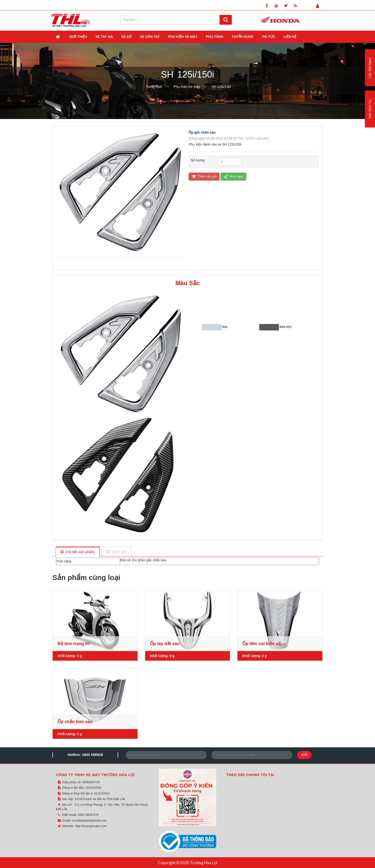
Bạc (230, 327)
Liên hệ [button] (290, 37)
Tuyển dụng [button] (243, 37)
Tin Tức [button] (269, 37)
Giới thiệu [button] (78, 37)
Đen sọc (287, 327)
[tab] (78, 552)
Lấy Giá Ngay (370, 68)
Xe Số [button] (126, 37)
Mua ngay (233, 176)
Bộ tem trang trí (73, 644)
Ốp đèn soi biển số (262, 644)
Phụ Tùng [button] (215, 37)
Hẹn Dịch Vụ (370, 109)
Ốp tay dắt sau (165, 644)
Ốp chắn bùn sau (75, 722)
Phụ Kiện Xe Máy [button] (183, 37)
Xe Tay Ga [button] (104, 37)
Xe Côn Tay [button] (150, 37)
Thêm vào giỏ (204, 176)
